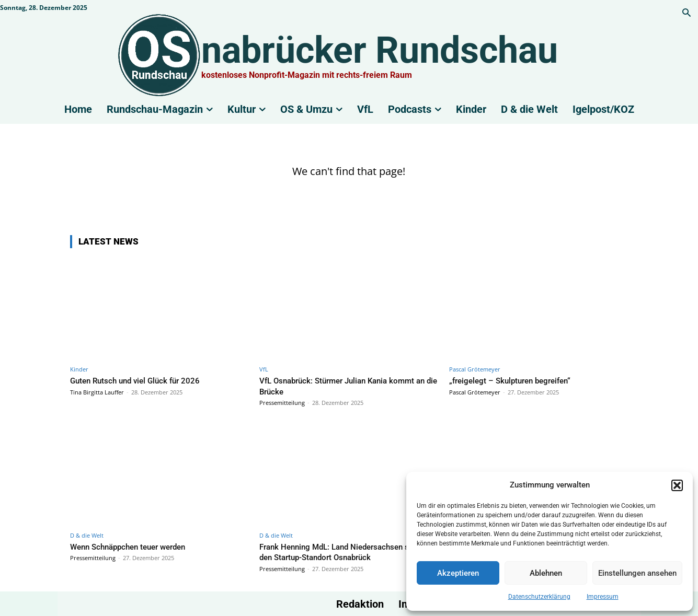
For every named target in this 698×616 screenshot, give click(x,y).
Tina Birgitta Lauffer (97, 392)
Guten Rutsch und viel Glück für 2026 (143, 380)
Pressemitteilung (282, 403)
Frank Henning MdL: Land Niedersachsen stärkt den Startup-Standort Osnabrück (340, 551)
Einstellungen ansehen (637, 573)
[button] (677, 485)
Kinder (79, 369)
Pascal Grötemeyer (475, 369)
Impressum (603, 597)
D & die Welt (87, 535)
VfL (264, 369)
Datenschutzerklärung (539, 597)
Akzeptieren (458, 573)
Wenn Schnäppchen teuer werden (136, 546)
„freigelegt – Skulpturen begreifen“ (517, 380)
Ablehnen (546, 573)
